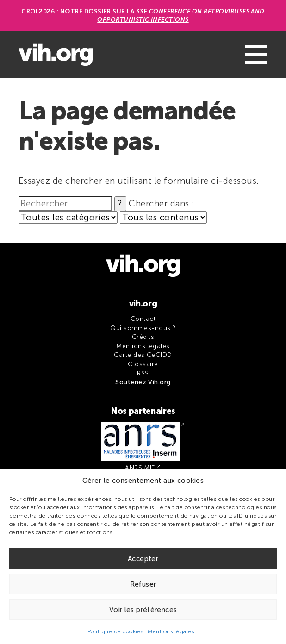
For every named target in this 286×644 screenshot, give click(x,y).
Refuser (143, 584)
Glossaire (143, 364)
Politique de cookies (115, 631)
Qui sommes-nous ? (143, 328)
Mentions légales (171, 631)
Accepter (143, 559)
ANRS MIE (140, 468)
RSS (143, 373)
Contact (143, 319)
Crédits (143, 337)
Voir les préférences (143, 610)
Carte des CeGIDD (143, 355)
